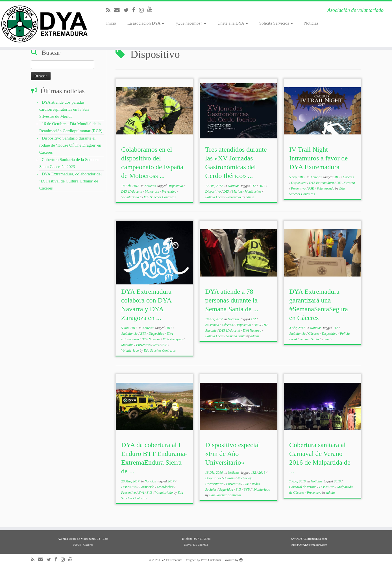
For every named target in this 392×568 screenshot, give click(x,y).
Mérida (238, 191)
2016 (262, 473)
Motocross (152, 191)
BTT (143, 334)
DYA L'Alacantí (132, 191)
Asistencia (213, 325)
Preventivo (170, 191)
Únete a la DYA (233, 23)
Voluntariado (130, 197)
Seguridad (227, 489)
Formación (147, 487)
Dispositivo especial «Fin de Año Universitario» (233, 454)
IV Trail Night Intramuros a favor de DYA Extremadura (318, 158)
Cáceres (348, 177)
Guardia (229, 478)
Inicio (111, 23)
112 (254, 186)
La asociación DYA (146, 23)
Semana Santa (236, 336)
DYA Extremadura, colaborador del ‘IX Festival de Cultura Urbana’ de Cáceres (70, 181)
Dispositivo (176, 186)
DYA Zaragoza (173, 339)
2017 (262, 186)
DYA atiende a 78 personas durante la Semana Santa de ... (232, 300)
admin (250, 197)
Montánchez (253, 191)
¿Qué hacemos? (191, 23)
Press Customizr (211, 560)
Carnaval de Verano (303, 487)
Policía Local (215, 197)
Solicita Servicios (276, 23)
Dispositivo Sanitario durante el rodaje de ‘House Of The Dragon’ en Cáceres (70, 145)
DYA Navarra (346, 183)
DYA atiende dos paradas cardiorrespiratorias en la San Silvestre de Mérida (64, 109)
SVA (157, 345)
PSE (312, 188)
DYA (227, 191)
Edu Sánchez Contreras (160, 197)
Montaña (128, 345)
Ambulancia (130, 334)
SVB (165, 345)
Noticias (311, 23)
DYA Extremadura (322, 183)
